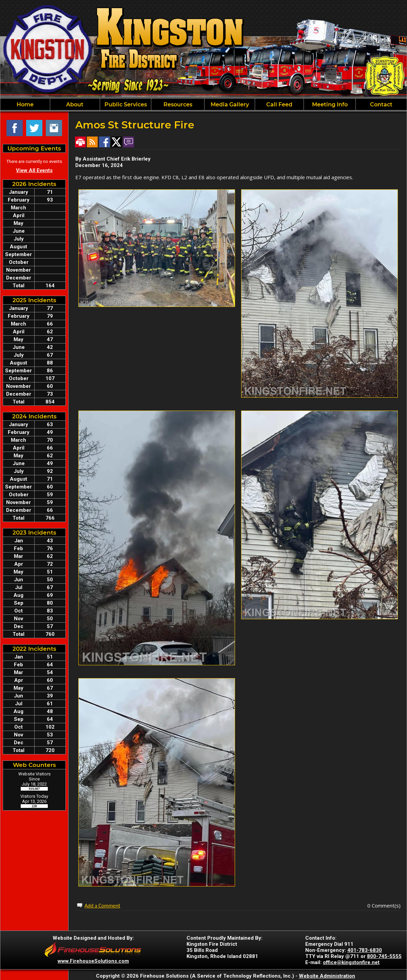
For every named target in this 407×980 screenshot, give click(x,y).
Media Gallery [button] (230, 105)
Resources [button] (178, 105)
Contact (381, 105)
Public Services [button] (126, 105)
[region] (203, 104)
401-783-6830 (365, 950)
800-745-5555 (384, 956)
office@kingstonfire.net (351, 962)
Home (25, 105)
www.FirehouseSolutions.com (93, 961)
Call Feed (279, 105)
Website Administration (327, 976)
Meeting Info (330, 105)
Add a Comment (102, 906)
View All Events (34, 170)
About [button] (75, 105)
